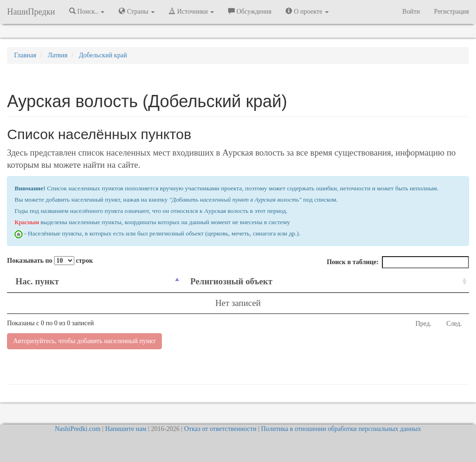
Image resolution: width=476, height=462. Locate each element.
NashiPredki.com (78, 429)
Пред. (423, 324)
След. (454, 324)
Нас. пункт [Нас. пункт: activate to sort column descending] (37, 281)
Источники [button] (191, 11)
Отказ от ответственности (220, 429)
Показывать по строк (50, 261)
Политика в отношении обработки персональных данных (341, 429)
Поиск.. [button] (87, 11)
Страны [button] (137, 11)
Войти (411, 12)
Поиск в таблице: (398, 262)
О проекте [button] (307, 11)
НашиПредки (31, 12)
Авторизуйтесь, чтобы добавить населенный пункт (84, 341)
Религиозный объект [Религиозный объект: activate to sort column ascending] (231, 281)
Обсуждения (250, 11)
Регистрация (452, 12)
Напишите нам (126, 429)
